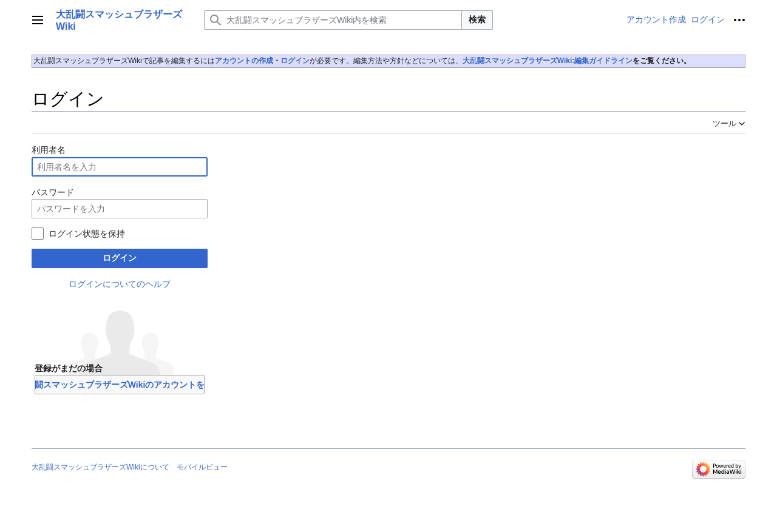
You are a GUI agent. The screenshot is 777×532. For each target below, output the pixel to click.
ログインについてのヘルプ (120, 284)
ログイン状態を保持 (87, 234)
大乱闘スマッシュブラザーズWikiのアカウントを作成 (120, 385)
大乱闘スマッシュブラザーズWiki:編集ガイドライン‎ (548, 61)
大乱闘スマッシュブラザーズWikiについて (100, 467)
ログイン (295, 61)
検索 (477, 19)
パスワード (53, 192)
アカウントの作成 (244, 61)
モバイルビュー (202, 467)
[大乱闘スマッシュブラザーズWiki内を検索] (333, 20)
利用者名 (49, 150)
